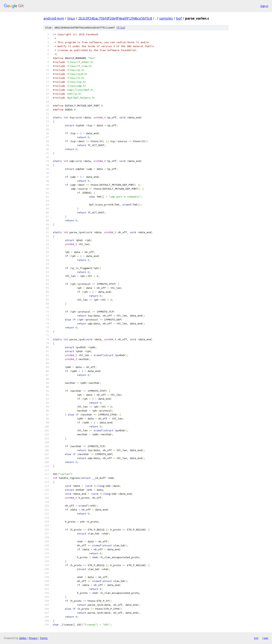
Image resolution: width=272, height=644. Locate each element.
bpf (179, 18)
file (121, 28)
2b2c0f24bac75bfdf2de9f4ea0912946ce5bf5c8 (115, 18)
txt (256, 638)
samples (166, 18)
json (265, 638)
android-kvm (54, 18)
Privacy (33, 638)
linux (71, 18)
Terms (44, 638)
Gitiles (23, 638)
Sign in (264, 6)
